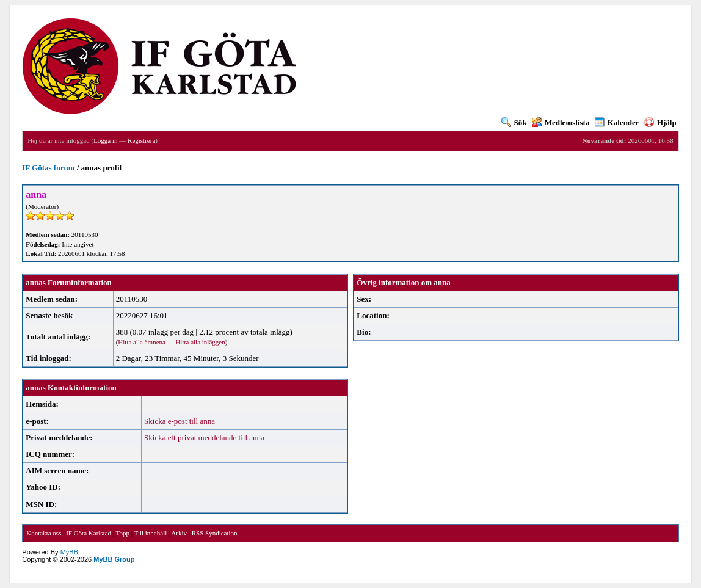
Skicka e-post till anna (180, 421)
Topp (123, 533)
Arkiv (179, 533)
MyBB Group (114, 559)
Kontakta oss (44, 533)
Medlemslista (561, 122)
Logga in (105, 140)
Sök (514, 122)
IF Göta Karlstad (89, 533)
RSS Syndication (215, 533)
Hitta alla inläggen (200, 342)
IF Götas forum (48, 168)
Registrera (141, 140)
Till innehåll (151, 533)
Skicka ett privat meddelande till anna (204, 437)
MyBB (69, 552)
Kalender (617, 122)
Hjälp (660, 122)
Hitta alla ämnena (142, 342)
